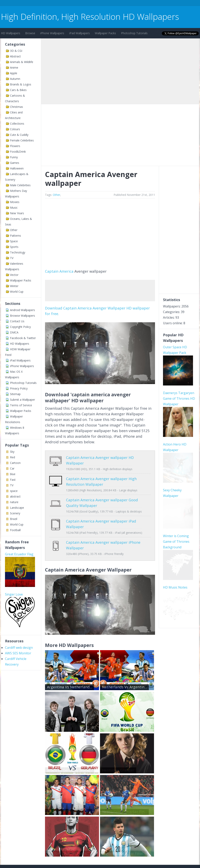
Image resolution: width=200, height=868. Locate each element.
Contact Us (17, 321)
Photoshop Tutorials (134, 33)
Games (15, 163)
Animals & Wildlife (22, 62)
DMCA (14, 332)
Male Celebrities (20, 185)
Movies (15, 202)
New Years (17, 213)
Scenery (15, 513)
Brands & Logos (21, 84)
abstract (15, 496)
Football (15, 530)
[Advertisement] (74, 4)
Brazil (14, 519)
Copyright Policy (20, 327)
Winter (14, 286)
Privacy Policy (19, 388)
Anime (14, 68)
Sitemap (15, 394)
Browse (30, 33)
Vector (14, 275)
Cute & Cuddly (19, 135)
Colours (15, 129)
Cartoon (15, 463)
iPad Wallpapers (79, 33)
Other (14, 230)
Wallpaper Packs (105, 33)
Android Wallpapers (22, 310)
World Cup (17, 292)
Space (14, 241)
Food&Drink (18, 152)
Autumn (15, 79)
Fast (13, 480)
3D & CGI (16, 51)
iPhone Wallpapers (52, 33)
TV (12, 258)
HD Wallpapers (11, 33)
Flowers (15, 146)
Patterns (15, 236)
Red (12, 457)
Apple (14, 73)
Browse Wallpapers (22, 316)
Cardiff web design (19, 648)
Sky (12, 452)
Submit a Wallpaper (22, 400)
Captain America (59, 271)
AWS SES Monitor (18, 653)
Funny (14, 157)
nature (14, 502)
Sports (14, 247)
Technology (18, 252)
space (14, 491)
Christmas (16, 107)
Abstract (15, 56)
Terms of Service (21, 405)
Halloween (17, 168)
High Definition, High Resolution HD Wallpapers (90, 17)
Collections (17, 124)
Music (14, 208)
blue (13, 474)
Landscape (17, 508)
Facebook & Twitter (23, 338)
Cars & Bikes (18, 90)
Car (12, 468)
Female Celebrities (22, 140)
